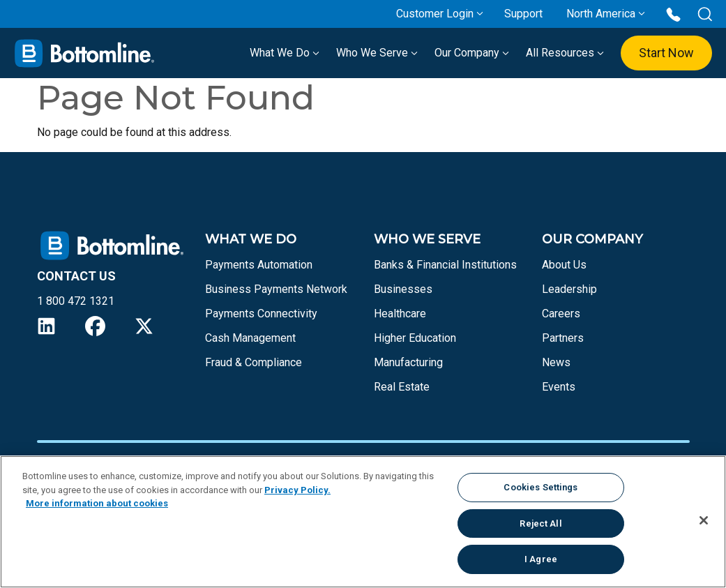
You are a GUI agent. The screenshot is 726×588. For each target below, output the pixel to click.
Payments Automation (259, 265)
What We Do (285, 53)
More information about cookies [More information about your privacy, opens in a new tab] (97, 503)
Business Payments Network (276, 289)
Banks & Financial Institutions (445, 265)
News (556, 362)
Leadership (569, 289)
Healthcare (400, 314)
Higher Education (415, 338)
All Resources (565, 53)
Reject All (540, 523)
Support (523, 14)
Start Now (666, 53)
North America (601, 14)
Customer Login (435, 14)
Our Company (472, 53)
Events (559, 387)
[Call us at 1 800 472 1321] (673, 14)
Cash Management (250, 338)
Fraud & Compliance (254, 362)
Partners (563, 338)
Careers (561, 314)
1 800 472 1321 (76, 301)
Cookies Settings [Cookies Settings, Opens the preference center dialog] (540, 487)
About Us (564, 265)
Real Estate (402, 387)
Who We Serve (377, 53)
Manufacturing (408, 362)
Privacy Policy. (297, 490)
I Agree (541, 559)
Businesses (403, 289)
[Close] (704, 520)
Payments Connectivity (261, 314)
